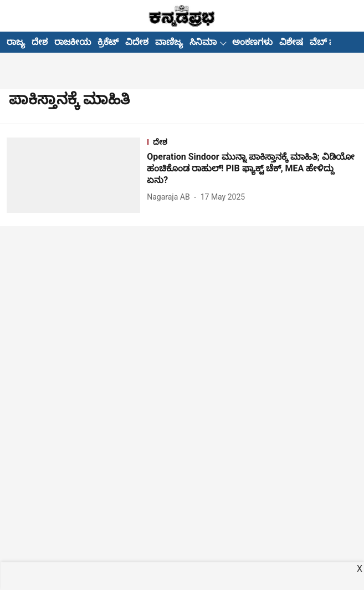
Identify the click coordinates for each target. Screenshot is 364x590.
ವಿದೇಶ (137, 42)
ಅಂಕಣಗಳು (252, 42)
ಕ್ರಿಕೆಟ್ (108, 42)
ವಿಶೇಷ (291, 42)
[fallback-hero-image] (77, 175)
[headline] (252, 169)
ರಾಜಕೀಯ (73, 42)
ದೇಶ (40, 42)
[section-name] (252, 143)
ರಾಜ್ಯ (16, 42)
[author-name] (170, 197)
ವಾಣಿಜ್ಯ (169, 42)
